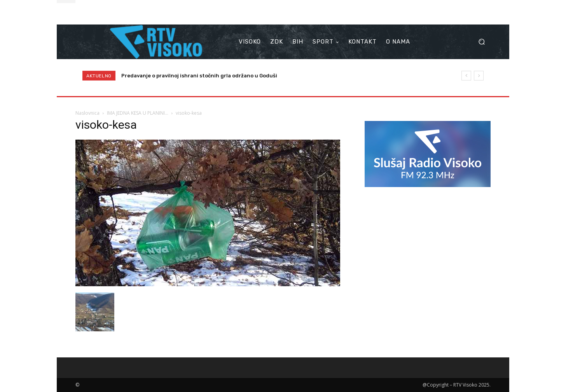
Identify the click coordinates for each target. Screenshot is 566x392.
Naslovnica (87, 113)
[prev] (466, 76)
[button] (481, 42)
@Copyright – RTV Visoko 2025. (457, 385)
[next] (479, 76)
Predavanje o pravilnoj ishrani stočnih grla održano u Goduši (199, 76)
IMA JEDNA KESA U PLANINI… (138, 113)
